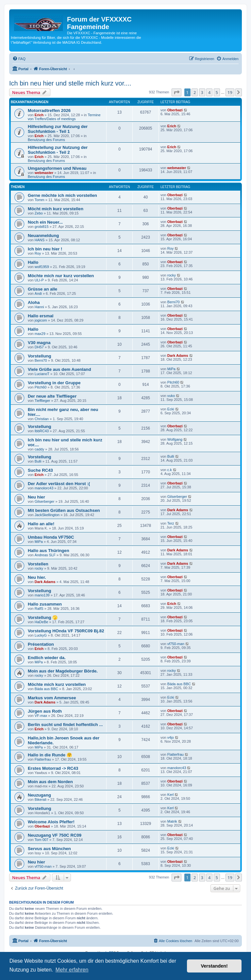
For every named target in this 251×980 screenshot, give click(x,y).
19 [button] (230, 92)
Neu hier (36, 497)
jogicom (41, 320)
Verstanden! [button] (214, 966)
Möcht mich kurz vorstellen (56, 209)
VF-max (41, 716)
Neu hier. (37, 577)
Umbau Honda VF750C (51, 537)
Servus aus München (49, 849)
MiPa (171, 369)
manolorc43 (44, 488)
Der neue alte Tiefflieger (52, 396)
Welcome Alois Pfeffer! (51, 822)
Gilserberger (45, 501)
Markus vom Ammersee (52, 698)
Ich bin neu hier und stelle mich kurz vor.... (70, 83)
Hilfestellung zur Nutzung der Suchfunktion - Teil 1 (58, 129)
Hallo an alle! (41, 524)
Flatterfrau (43, 759)
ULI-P (39, 280)
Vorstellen (38, 564)
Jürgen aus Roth (45, 711)
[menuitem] (19, 59)
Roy (38, 253)
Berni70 (174, 302)
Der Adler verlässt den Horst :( (59, 484)
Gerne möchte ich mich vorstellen (62, 195)
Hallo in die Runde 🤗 (50, 755)
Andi (38, 293)
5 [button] (217, 92)
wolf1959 (42, 267)
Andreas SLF (45, 555)
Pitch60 (41, 387)
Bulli (38, 461)
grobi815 (42, 227)
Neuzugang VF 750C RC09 (55, 835)
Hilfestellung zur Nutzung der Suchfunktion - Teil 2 (58, 150)
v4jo (171, 737)
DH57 (39, 347)
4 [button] (209, 92)
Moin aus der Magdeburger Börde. (63, 671)
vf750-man (176, 644)
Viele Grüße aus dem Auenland (59, 369)
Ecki (171, 409)
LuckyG (41, 635)
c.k (170, 470)
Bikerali (41, 799)
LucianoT (42, 374)
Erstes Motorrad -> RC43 (53, 768)
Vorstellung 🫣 (43, 617)
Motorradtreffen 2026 (49, 111)
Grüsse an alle (42, 289)
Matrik (172, 821)
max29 (40, 334)
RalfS (39, 609)
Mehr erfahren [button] (72, 970)
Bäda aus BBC (46, 689)
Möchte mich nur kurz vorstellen (61, 276)
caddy (39, 449)
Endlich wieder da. (47, 658)
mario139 (42, 595)
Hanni (39, 307)
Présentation (41, 644)
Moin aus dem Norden (50, 782)
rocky (172, 275)
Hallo (33, 262)
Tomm (40, 200)
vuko (171, 396)
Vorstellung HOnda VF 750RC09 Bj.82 (66, 631)
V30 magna (39, 343)
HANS (40, 240)
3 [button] (202, 92)
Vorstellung (40, 356)
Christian (42, 419)
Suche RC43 (40, 470)
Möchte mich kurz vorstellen (57, 684)
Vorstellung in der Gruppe (54, 383)
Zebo (39, 213)
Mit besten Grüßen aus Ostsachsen (64, 510)
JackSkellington (47, 515)
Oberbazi (175, 110)
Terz (171, 523)
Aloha (34, 302)
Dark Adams (178, 356)
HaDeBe (42, 622)
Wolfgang (175, 439)
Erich (39, 115)
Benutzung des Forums (46, 140)
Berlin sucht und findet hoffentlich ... (65, 725)
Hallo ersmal (41, 316)
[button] (176, 92)
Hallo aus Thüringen (49, 551)
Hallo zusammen (45, 604)
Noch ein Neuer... (45, 222)
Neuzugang (39, 795)
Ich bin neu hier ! (45, 249)
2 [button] (195, 92)
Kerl (171, 795)
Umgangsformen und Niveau (57, 168)
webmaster (44, 173)
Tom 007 (42, 840)
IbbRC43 (42, 431)
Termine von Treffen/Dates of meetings (64, 117)
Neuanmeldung (43, 236)
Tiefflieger (42, 401)
